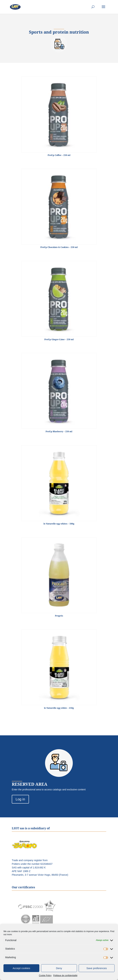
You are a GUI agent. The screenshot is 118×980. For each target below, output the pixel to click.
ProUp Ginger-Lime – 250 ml (59, 339)
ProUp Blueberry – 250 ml (59, 431)
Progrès (59, 616)
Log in (20, 799)
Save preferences (97, 968)
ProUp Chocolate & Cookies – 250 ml (59, 247)
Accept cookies (21, 968)
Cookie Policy (45, 976)
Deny (59, 968)
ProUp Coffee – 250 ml (59, 155)
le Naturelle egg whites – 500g (59, 524)
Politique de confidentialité (65, 976)
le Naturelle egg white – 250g (59, 708)
